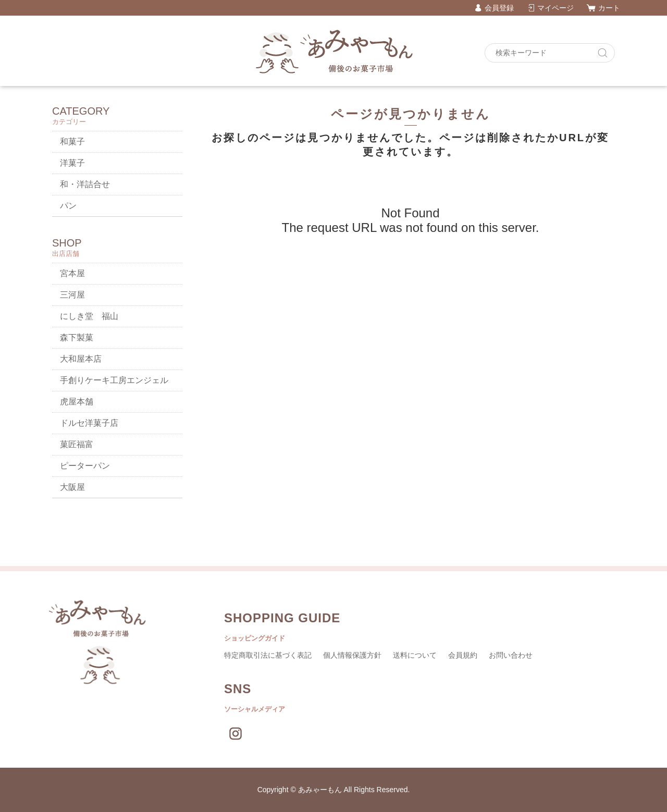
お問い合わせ (511, 655)
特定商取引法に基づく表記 (268, 655)
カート (609, 8)
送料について (415, 655)
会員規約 (463, 655)
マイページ (555, 8)
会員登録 (499, 8)
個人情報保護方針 (352, 655)
